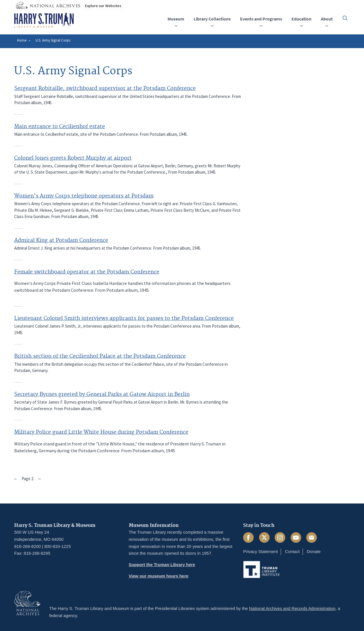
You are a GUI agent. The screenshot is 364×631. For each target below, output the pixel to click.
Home (22, 40)
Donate (314, 551)
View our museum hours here (159, 576)
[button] (345, 18)
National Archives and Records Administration (292, 608)
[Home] (44, 20)
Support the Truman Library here (162, 565)
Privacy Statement (260, 551)
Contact (292, 551)
